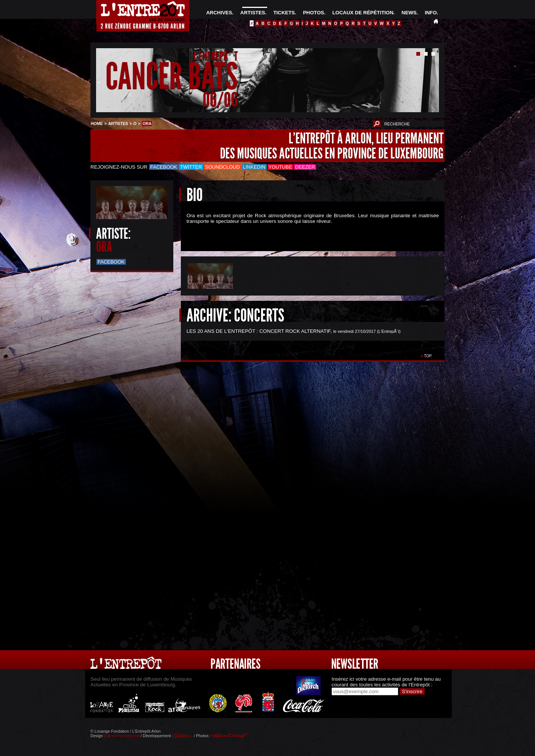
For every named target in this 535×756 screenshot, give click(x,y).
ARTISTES (253, 13)
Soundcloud (222, 167)
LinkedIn (254, 167)
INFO (431, 13)
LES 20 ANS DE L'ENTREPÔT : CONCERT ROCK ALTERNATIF (258, 331)
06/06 (220, 100)
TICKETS (284, 13)
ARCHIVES (219, 13)
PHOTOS (313, 13)
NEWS (409, 13)
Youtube (280, 167)
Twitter (191, 167)
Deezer (305, 167)
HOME (97, 123)
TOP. (428, 356)
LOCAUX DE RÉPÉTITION (363, 13)
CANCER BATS (172, 77)
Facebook (164, 167)
